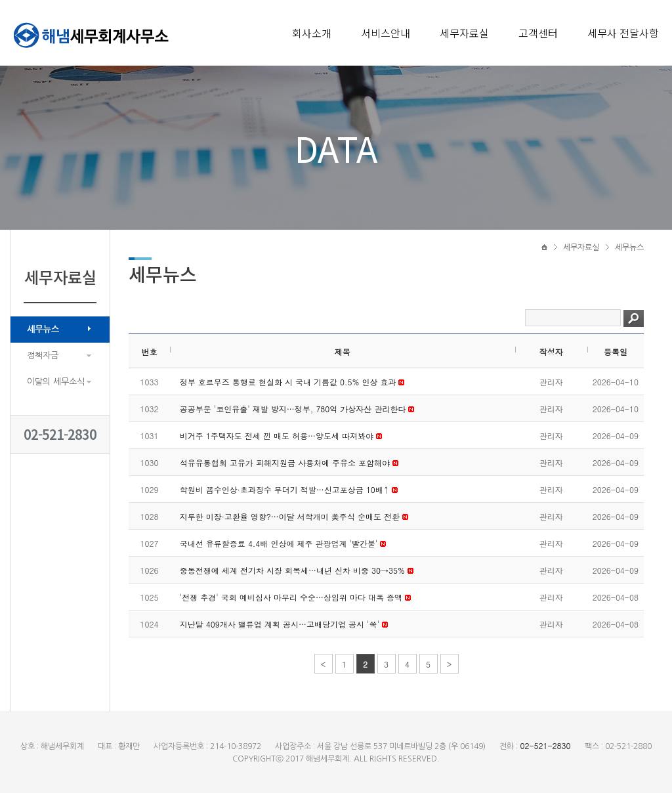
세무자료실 (464, 33)
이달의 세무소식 (56, 382)
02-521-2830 (60, 434)
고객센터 (538, 33)
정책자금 (43, 355)
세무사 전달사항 (623, 33)
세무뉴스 (43, 329)
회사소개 (312, 33)
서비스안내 (386, 33)
